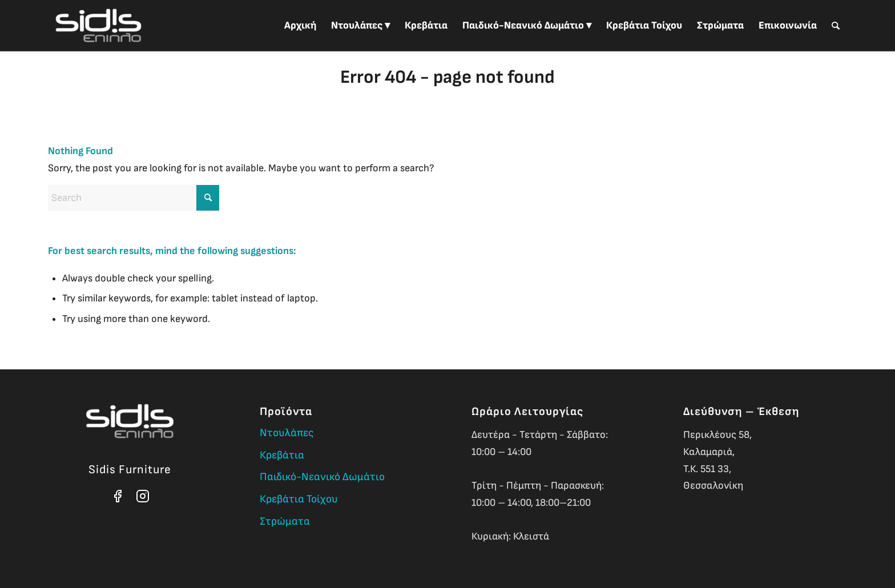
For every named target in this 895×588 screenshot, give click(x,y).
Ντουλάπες (287, 433)
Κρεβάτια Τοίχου (299, 499)
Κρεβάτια (282, 455)
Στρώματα (285, 521)
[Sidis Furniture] (98, 26)
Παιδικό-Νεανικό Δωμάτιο (322, 477)
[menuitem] (300, 26)
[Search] (836, 26)
